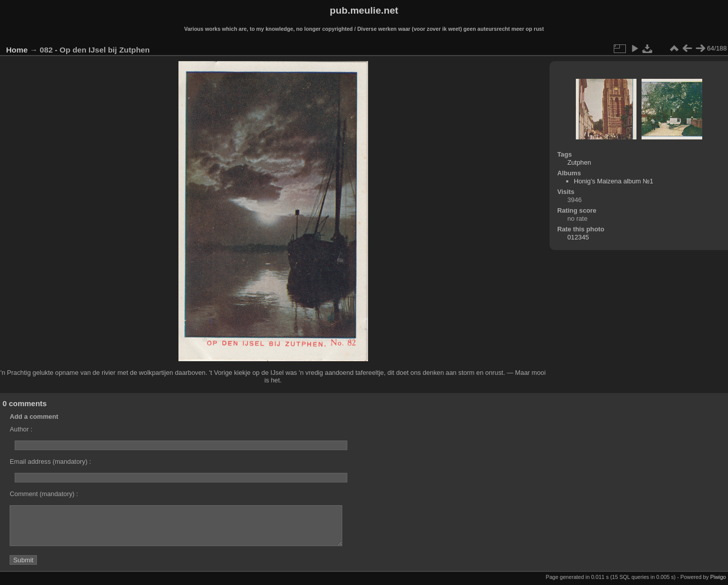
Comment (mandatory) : (44, 494)
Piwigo (718, 577)
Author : (21, 429)
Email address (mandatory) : (50, 461)
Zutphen (579, 162)
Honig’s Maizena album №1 (613, 181)
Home (17, 50)
